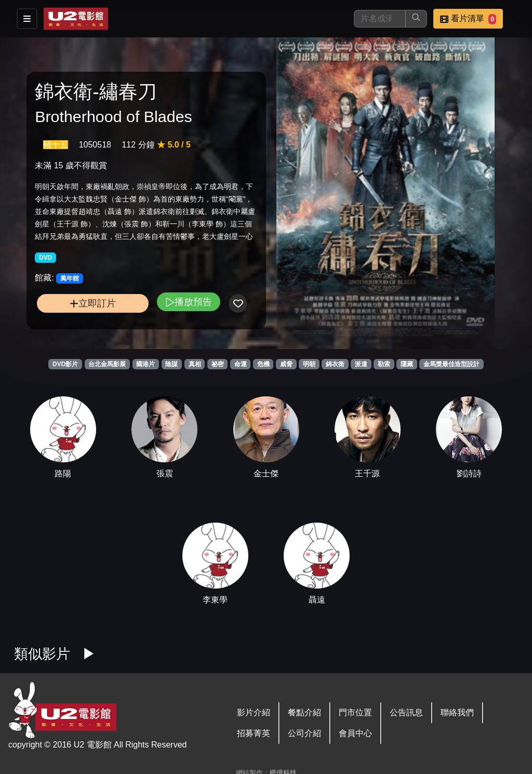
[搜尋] (380, 19)
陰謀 (171, 364)
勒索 (384, 364)
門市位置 (355, 712)
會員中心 (355, 733)
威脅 (286, 364)
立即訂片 (93, 303)
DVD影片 (65, 364)
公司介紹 (304, 733)
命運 (241, 364)
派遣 (361, 364)
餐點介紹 (304, 712)
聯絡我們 (457, 712)
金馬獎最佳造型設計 (451, 364)
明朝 (309, 364)
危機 (263, 364)
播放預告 (189, 302)
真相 (195, 364)
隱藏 (407, 364)
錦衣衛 (335, 364)
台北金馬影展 (107, 364)
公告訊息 (406, 712)
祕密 (218, 364)
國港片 (145, 364)
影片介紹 (254, 712)
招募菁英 (254, 733)
